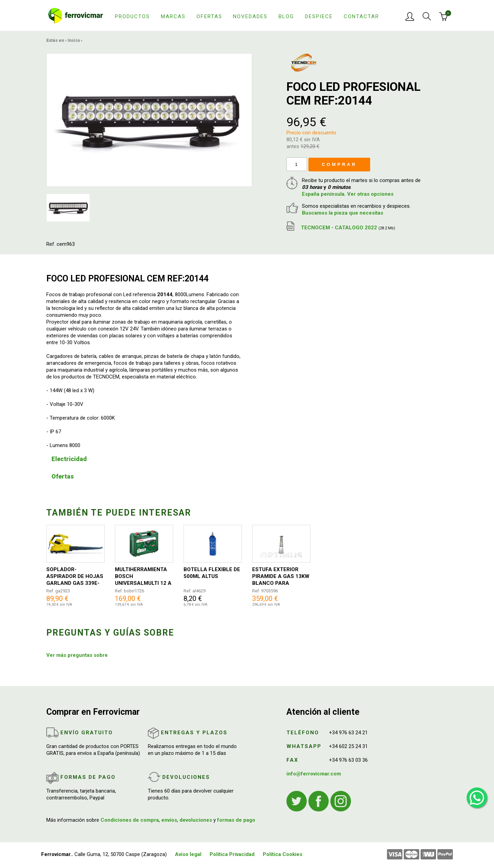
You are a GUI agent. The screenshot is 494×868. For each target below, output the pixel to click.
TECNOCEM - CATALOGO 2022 (341, 228)
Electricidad (69, 459)
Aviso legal (188, 854)
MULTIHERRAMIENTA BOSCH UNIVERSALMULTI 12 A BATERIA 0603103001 (143, 576)
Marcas (173, 16)
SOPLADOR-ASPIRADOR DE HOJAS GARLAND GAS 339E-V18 (75, 576)
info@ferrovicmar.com (314, 774)
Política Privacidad (232, 854)
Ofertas (209, 16)
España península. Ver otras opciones (348, 194)
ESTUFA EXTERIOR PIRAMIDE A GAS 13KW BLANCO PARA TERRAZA (281, 576)
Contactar (361, 16)
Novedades (250, 16)
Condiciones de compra (130, 820)
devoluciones (196, 820)
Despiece (319, 16)
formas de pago (236, 820)
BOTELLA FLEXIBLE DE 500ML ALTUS (212, 573)
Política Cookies (283, 854)
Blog (286, 16)
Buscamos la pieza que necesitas (343, 213)
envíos (169, 820)
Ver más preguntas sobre (77, 655)
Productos (132, 16)
